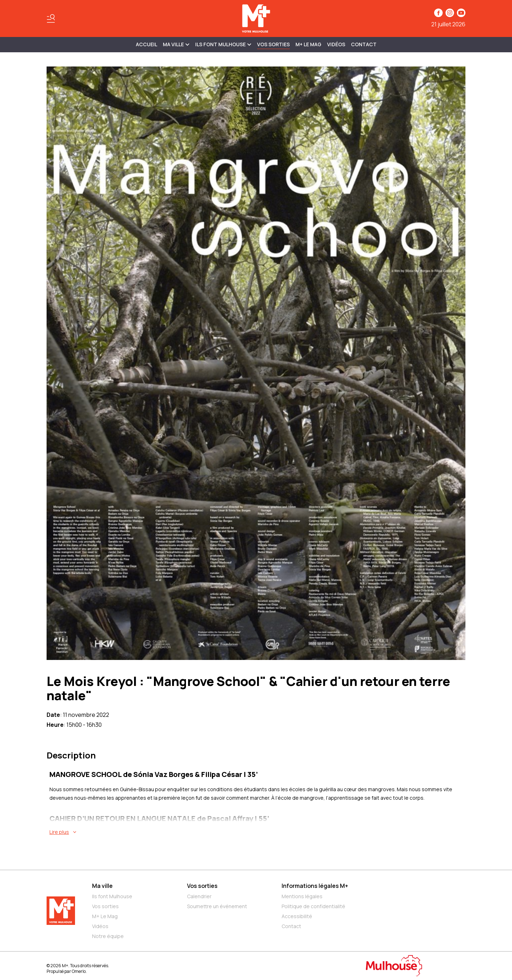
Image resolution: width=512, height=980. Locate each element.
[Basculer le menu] (51, 18)
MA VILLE (176, 44)
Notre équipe (108, 936)
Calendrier (199, 896)
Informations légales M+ (315, 886)
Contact (364, 44)
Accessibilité (297, 916)
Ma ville (102, 886)
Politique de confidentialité (313, 906)
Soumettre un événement (217, 906)
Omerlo (79, 971)
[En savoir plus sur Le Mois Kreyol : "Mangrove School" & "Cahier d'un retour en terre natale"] (257, 832)
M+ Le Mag (308, 44)
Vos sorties (273, 44)
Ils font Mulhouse (112, 896)
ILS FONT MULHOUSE (223, 44)
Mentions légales (302, 896)
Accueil (146, 44)
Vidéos (336, 44)
